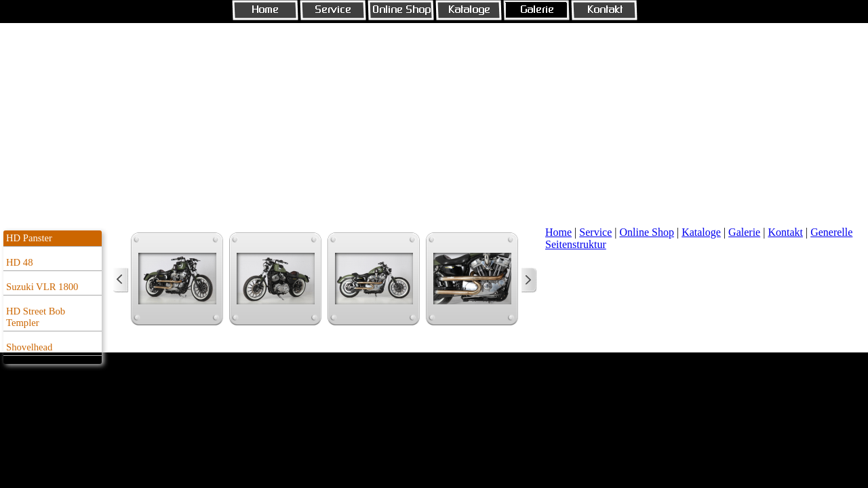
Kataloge (701, 232)
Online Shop (647, 232)
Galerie (744, 232)
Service (595, 232)
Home (558, 232)
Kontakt (785, 232)
